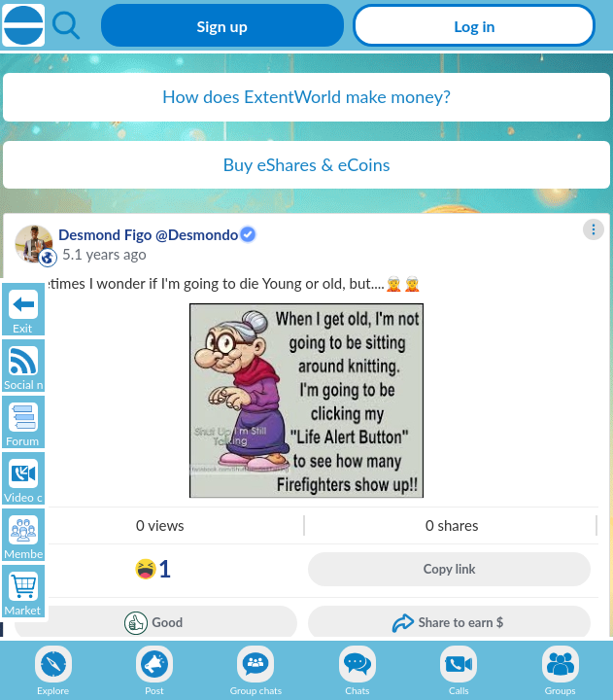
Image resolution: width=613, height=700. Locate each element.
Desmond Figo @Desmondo (148, 234)
